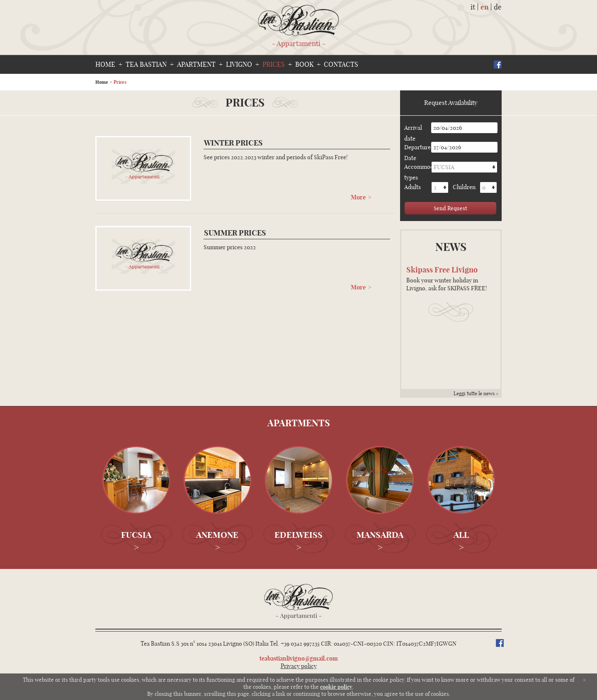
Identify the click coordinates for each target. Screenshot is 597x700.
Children (464, 187)
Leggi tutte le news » (476, 393)
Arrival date (413, 129)
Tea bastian (146, 64)
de (498, 7)
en (484, 7)
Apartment (196, 64)
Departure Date (417, 148)
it (473, 7)
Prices (274, 64)
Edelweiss (298, 535)
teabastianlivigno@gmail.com (299, 659)
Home (105, 64)
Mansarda (380, 535)
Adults (413, 187)
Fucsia (136, 535)
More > (361, 197)
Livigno (239, 64)
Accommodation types (417, 168)
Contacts (341, 64)
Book (304, 64)
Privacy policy (299, 666)
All (461, 535)
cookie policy (336, 687)
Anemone (217, 535)
